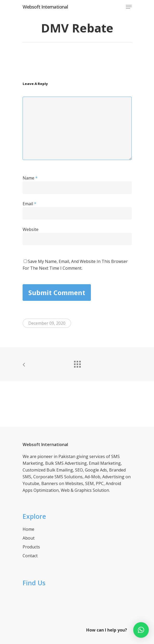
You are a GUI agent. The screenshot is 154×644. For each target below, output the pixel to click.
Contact (30, 556)
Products (31, 547)
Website (31, 229)
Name (30, 178)
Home (28, 529)
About (29, 538)
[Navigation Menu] (129, 7)
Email (29, 204)
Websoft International (45, 7)
